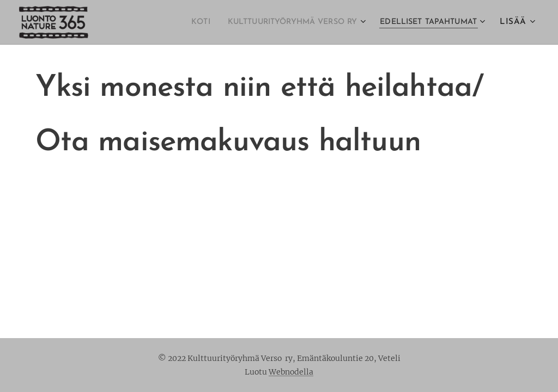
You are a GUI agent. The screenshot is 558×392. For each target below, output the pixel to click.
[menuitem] (168, 22)
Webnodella (291, 372)
